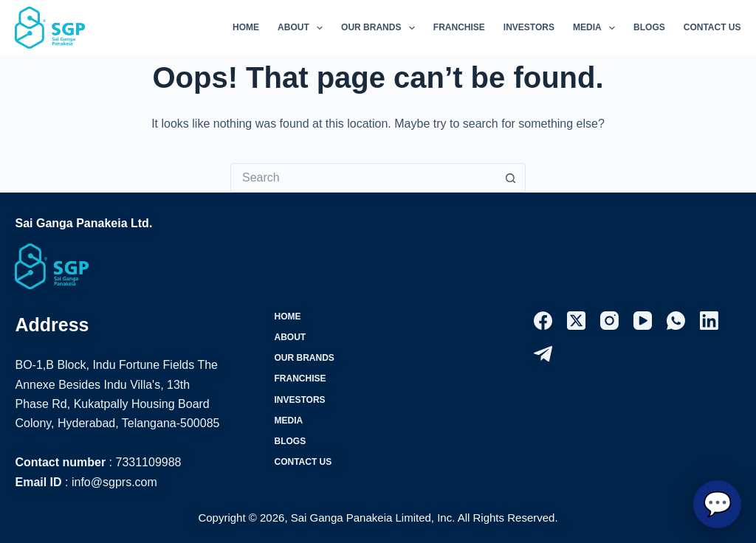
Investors (529, 27)
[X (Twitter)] (576, 321)
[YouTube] (643, 321)
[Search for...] (363, 178)
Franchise (459, 27)
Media (597, 28)
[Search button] (511, 178)
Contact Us (712, 27)
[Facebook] (543, 321)
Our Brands (381, 28)
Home (246, 27)
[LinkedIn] (709, 321)
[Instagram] (609, 321)
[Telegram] (543, 354)
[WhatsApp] (676, 321)
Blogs (649, 27)
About (303, 28)
